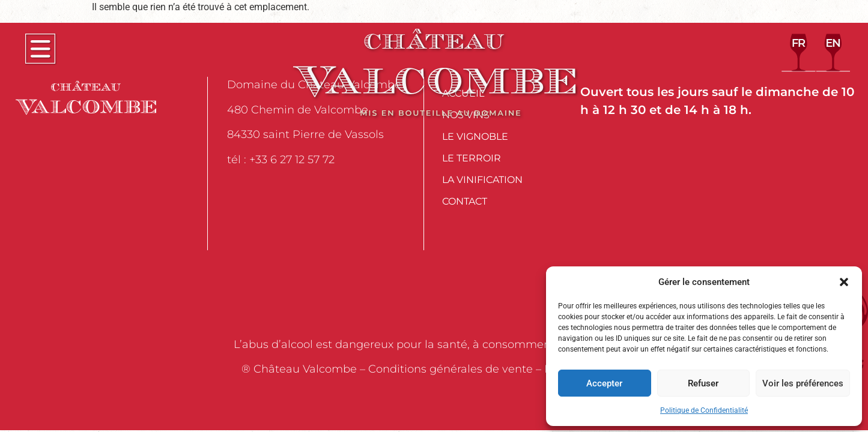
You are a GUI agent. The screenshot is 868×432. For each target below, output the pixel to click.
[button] (844, 282)
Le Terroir (472, 158)
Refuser (703, 383)
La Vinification (482, 180)
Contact (465, 201)
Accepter (604, 383)
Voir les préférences (803, 383)
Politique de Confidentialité (704, 410)
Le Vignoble (475, 136)
